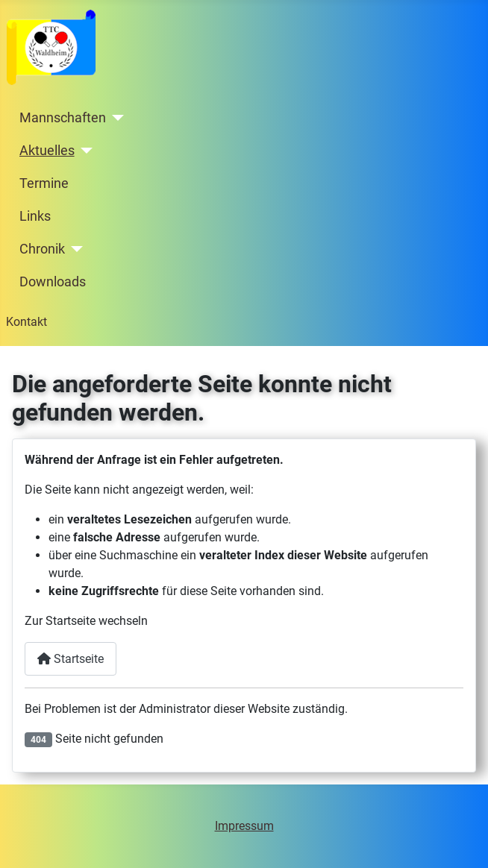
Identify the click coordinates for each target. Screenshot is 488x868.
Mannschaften (63, 118)
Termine (44, 183)
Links (35, 216)
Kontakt (26, 322)
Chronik (42, 249)
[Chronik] (74, 249)
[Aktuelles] (84, 151)
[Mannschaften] (115, 118)
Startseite (71, 659)
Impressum (244, 826)
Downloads (53, 282)
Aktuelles (47, 151)
